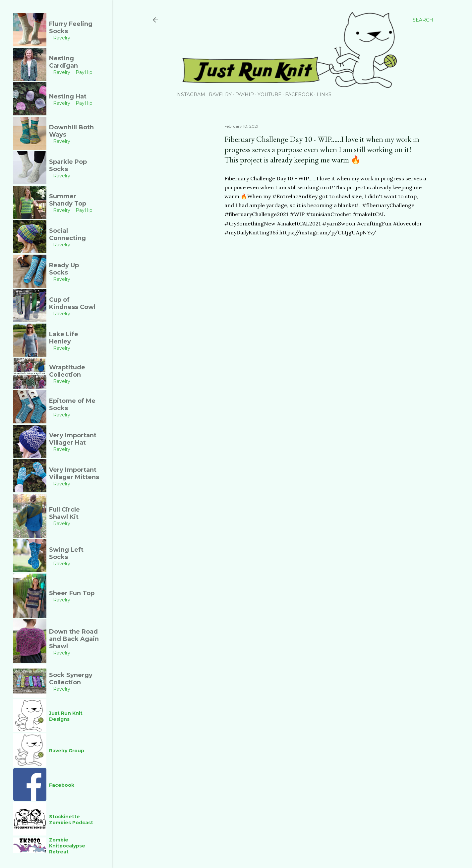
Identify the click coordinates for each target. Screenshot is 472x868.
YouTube (269, 94)
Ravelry (220, 94)
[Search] (423, 20)
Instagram (190, 94)
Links (324, 94)
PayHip (245, 94)
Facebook (299, 94)
